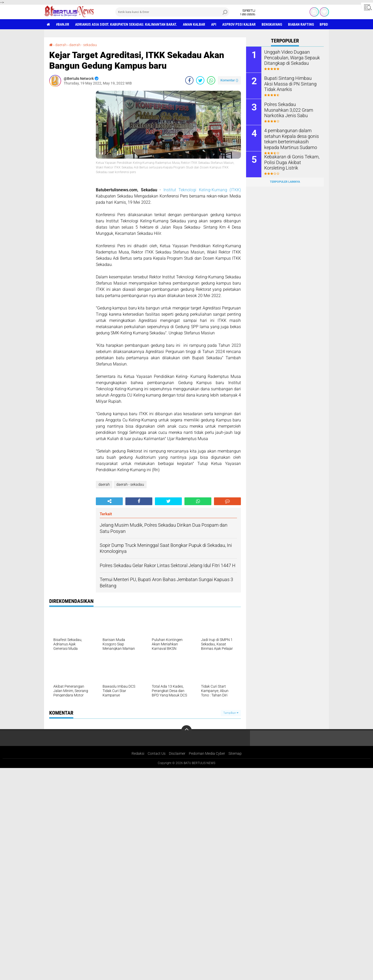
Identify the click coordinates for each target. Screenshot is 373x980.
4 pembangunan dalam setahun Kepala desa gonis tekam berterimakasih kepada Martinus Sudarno (291, 138)
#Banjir (63, 24)
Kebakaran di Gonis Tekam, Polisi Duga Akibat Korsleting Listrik (291, 162)
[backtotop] (187, 730)
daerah (61, 45)
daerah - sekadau (83, 45)
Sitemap (235, 753)
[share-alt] (109, 501)
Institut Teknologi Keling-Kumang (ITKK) (202, 190)
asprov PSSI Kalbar (239, 24)
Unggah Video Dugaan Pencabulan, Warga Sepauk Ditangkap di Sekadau (289, 57)
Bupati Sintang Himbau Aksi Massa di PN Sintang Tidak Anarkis (290, 83)
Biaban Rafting (301, 24)
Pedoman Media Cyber (207, 753)
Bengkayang (272, 24)
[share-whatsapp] (211, 80)
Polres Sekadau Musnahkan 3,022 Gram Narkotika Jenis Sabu (290, 110)
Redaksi (138, 753)
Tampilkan (231, 713)
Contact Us (157, 753)
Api (214, 24)
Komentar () (229, 80)
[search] (172, 12)
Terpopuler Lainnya (285, 182)
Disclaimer (177, 753)
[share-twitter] (200, 80)
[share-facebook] (189, 80)
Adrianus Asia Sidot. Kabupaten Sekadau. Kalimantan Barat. (126, 24)
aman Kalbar (194, 24)
